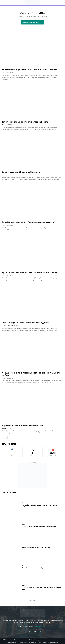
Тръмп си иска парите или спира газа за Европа (25, 122)
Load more (32, 600)
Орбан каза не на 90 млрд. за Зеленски (21, 172)
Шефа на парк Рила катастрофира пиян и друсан (26, 323)
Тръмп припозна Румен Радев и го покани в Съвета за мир (30, 272)
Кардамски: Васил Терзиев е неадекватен (22, 425)
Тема (4, 73)
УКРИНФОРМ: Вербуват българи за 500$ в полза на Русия (30, 70)
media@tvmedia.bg (39, 626)
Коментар (5, 428)
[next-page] (6, 437)
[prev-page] (3, 437)
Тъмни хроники (7, 326)
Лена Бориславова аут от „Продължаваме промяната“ (28, 222)
